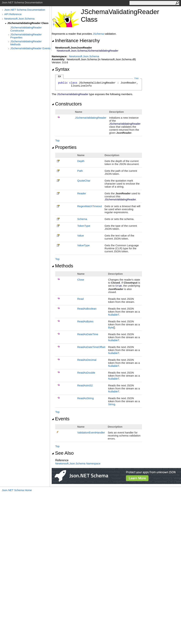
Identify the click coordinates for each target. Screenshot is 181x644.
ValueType (83, 245)
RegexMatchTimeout (90, 206)
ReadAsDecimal (87, 360)
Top (57, 140)
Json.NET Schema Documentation (25, 10)
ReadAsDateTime (88, 334)
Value (81, 235)
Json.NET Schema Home (17, 490)
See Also (63, 453)
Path (80, 171)
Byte (111, 327)
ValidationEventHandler (91, 433)
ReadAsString (86, 398)
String (112, 404)
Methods (62, 266)
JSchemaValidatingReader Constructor (26, 29)
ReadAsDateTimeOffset (91, 347)
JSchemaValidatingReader (91, 118)
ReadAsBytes (85, 321)
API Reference (13, 14)
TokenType (84, 226)
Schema (82, 219)
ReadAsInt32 (85, 385)
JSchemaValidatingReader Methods (26, 43)
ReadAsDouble (86, 373)
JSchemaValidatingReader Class (28, 23)
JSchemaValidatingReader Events (30, 48)
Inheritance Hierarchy (76, 41)
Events (61, 419)
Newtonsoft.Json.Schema (19, 19)
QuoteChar (84, 181)
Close (81, 280)
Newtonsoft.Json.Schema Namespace (78, 463)
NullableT (114, 315)
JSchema (98, 34)
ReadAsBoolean (87, 309)
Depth (81, 161)
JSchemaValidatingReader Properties (26, 36)
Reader (82, 193)
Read (80, 299)
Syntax (61, 69)
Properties (64, 147)
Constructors (67, 104)
